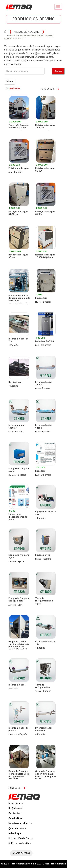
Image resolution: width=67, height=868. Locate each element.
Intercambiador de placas (18, 729)
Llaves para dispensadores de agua (18, 517)
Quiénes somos (17, 828)
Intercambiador (17, 685)
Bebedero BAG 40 (44, 341)
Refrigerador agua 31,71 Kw (18, 213)
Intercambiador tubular (44, 383)
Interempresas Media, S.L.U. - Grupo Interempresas (38, 864)
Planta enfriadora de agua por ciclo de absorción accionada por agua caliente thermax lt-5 (19, 302)
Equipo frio (41, 298)
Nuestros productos (20, 823)
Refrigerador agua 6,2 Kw (45, 213)
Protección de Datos (20, 838)
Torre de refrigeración (42, 686)
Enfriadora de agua (19, 168)
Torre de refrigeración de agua (44, 601)
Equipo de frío (43, 555)
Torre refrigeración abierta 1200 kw (19, 126)
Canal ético (15, 818)
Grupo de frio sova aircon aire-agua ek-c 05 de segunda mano (46, 775)
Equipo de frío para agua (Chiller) (19, 599)
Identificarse (16, 803)
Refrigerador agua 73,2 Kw (45, 126)
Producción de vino (33, 19)
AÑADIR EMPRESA (21, 853)
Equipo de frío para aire (46, 513)
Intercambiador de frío (18, 340)
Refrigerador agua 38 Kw (18, 256)
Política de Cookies (20, 843)
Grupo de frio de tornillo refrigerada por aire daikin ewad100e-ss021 (19, 645)
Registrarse (15, 808)
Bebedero (40, 471)
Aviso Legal (15, 833)
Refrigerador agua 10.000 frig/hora (45, 256)
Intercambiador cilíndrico (44, 729)
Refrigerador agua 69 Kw (45, 169)
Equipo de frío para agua (19, 470)
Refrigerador (15, 382)
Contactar (15, 813)
